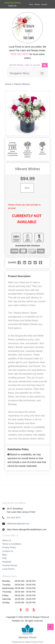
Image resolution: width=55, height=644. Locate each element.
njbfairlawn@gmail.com (18, 524)
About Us (7, 540)
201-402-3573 (14, 517)
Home (8, 84)
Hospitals (7, 562)
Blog (4, 555)
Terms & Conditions (12, 544)
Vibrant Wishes (22, 84)
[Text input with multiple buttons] (25, 65)
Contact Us (8, 551)
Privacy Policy (9, 547)
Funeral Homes (10, 565)
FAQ (4, 558)
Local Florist (8, 569)
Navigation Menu (20, 73)
